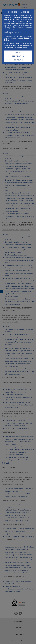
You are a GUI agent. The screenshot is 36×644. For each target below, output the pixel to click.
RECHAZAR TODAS (18, 56)
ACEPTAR (18, 52)
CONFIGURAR (18, 60)
